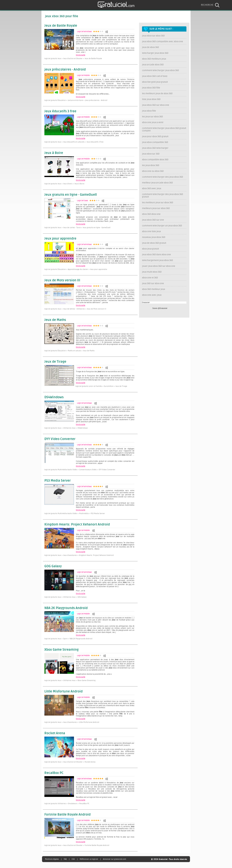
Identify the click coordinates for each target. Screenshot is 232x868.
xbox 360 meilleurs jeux (154, 59)
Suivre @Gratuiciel (160, 308)
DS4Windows (54, 397)
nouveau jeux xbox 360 (154, 237)
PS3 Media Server (58, 481)
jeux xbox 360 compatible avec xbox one (163, 42)
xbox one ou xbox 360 (153, 171)
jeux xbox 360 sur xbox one (156, 105)
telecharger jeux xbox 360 (155, 53)
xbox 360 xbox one (151, 214)
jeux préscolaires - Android (65, 70)
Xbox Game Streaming (61, 650)
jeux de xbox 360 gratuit (154, 243)
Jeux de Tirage (55, 362)
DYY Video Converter (60, 439)
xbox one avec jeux (152, 295)
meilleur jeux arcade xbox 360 (157, 183)
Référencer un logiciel (89, 859)
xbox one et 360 (150, 278)
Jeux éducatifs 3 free (60, 111)
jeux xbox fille (149, 111)
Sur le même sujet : (161, 29)
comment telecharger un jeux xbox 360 (162, 226)
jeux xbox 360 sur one (153, 220)
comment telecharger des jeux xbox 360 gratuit (163, 196)
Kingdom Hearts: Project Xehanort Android (77, 525)
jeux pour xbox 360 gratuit (155, 137)
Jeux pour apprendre (60, 239)
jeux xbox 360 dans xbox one (156, 255)
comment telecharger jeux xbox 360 (160, 70)
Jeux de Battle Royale (61, 26)
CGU (73, 859)
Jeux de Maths (55, 320)
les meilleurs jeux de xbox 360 (157, 94)
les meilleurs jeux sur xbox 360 (158, 203)
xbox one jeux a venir (153, 122)
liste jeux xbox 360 (151, 99)
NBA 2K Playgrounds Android (66, 608)
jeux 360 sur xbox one (153, 283)
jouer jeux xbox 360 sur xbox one (159, 266)
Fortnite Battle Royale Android (67, 815)
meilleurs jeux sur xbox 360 (156, 208)
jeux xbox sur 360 (151, 154)
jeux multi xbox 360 (152, 272)
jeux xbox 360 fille (151, 88)
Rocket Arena (55, 733)
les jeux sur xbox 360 (152, 117)
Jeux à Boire (54, 153)
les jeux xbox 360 (151, 165)
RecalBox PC (54, 773)
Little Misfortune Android (63, 692)
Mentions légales (52, 859)
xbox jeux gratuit (150, 249)
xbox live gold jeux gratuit (155, 82)
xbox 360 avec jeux (152, 189)
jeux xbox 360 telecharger (155, 148)
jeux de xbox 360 (150, 47)
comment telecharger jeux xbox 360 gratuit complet (164, 129)
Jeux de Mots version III (62, 280)
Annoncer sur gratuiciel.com (115, 859)
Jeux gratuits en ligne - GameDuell (71, 195)
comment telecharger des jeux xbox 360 (163, 177)
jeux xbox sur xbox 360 (153, 36)
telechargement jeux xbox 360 (158, 260)
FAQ (65, 859)
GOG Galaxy (53, 566)
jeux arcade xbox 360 (153, 65)
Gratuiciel (146, 303)
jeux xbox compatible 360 (155, 142)
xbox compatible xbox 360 (155, 160)
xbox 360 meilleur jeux (154, 289)
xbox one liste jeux (151, 231)
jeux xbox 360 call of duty (155, 76)
